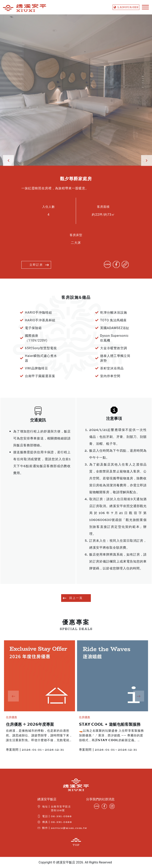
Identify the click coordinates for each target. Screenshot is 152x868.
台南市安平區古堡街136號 (61, 808)
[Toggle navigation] (144, 7)
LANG (126, 7)
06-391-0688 (61, 822)
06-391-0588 (61, 816)
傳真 (45, 822)
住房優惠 (13, 717)
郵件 (45, 828)
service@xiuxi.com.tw (69, 828)
